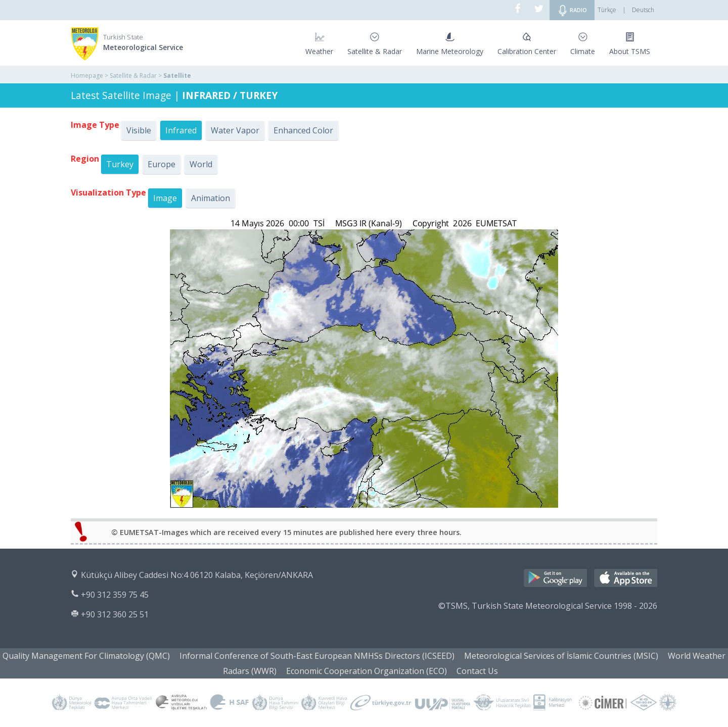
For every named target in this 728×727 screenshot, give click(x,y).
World (201, 164)
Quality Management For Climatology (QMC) (86, 656)
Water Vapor (235, 130)
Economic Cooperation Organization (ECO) (367, 671)
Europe (162, 164)
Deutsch (643, 10)
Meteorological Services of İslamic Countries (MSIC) (561, 656)
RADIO (572, 11)
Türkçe (607, 10)
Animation (211, 198)
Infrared (181, 130)
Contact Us (477, 671)
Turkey (120, 164)
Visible (139, 130)
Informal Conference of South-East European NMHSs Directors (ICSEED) (317, 656)
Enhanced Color (303, 130)
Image (165, 198)
